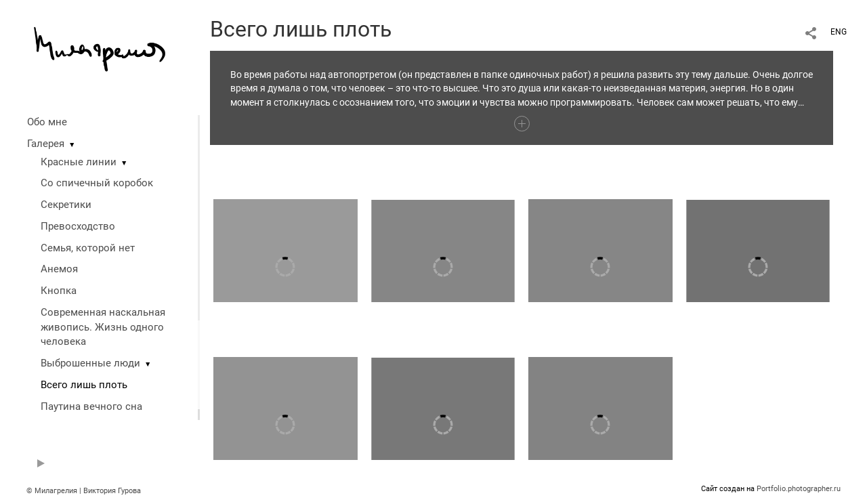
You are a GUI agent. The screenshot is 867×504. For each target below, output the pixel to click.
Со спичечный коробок (97, 183)
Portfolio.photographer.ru (799, 489)
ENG (839, 32)
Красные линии (79, 162)
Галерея (46, 144)
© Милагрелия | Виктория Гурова (84, 491)
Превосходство (78, 226)
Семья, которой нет (88, 248)
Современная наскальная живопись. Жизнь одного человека (103, 327)
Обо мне (47, 122)
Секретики (66, 205)
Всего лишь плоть (84, 385)
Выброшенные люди (90, 363)
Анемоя (59, 269)
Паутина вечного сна (91, 406)
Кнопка (59, 291)
